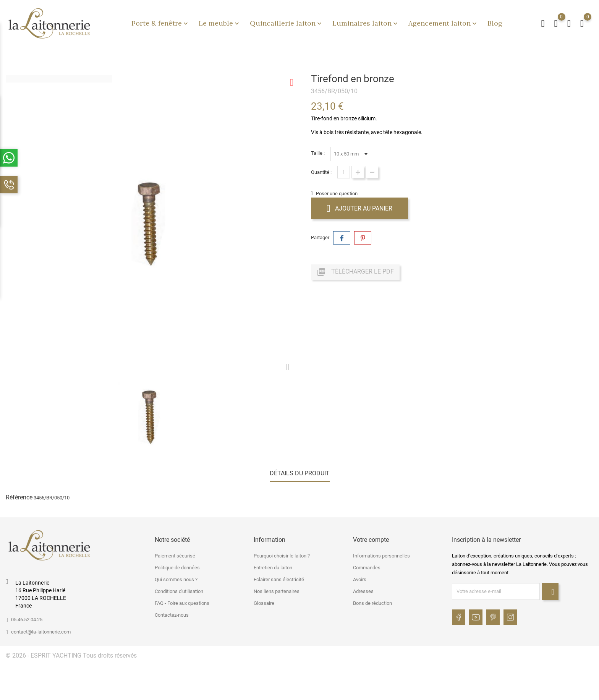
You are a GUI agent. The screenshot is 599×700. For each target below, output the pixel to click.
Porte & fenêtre (160, 23)
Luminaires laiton (366, 23)
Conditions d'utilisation (179, 591)
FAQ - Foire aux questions (182, 603)
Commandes (367, 568)
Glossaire (264, 603)
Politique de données (177, 568)
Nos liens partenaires (277, 591)
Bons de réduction (372, 603)
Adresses (363, 591)
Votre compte (371, 540)
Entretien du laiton (273, 568)
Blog (495, 23)
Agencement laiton (443, 23)
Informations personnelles (381, 556)
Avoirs (360, 579)
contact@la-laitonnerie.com (41, 632)
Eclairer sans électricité (279, 579)
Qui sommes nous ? (176, 579)
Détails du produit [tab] (300, 473)
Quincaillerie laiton (287, 23)
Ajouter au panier (359, 208)
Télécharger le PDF (355, 272)
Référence (19, 497)
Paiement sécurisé (175, 556)
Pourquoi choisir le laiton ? (282, 556)
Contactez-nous (172, 615)
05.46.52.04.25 (27, 620)
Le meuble (220, 23)
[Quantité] (344, 172)
